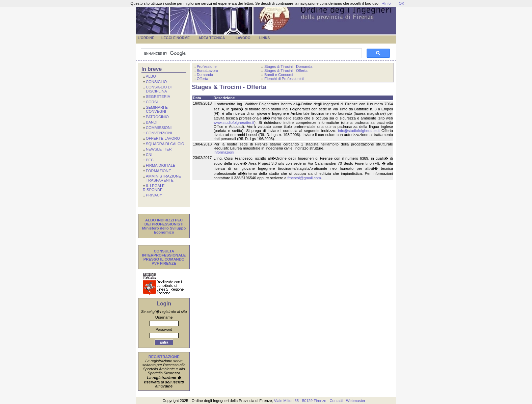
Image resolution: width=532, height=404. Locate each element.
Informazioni (224, 152)
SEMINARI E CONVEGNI (155, 109)
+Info (386, 3)
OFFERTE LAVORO (163, 138)
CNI (149, 155)
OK (401, 3)
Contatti (336, 401)
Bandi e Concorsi (279, 75)
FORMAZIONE (158, 171)
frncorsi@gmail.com (304, 178)
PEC (150, 160)
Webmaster (356, 401)
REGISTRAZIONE (164, 357)
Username (164, 317)
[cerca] (251, 53)
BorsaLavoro (207, 71)
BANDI (152, 122)
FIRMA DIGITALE (161, 165)
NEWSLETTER (159, 149)
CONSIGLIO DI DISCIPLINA (157, 89)
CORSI (152, 102)
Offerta (203, 79)
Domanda (205, 75)
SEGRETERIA (158, 97)
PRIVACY (154, 195)
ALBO (151, 76)
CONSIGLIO (156, 82)
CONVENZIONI (159, 133)
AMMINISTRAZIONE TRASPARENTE (162, 178)
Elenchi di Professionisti (284, 79)
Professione (207, 66)
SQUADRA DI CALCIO (165, 144)
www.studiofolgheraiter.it (234, 123)
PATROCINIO (157, 117)
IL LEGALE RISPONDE (154, 188)
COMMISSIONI (159, 128)
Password (164, 329)
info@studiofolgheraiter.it (359, 131)
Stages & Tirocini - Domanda (288, 66)
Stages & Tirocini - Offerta (286, 71)
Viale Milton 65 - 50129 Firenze (300, 401)
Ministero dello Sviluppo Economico (164, 230)
